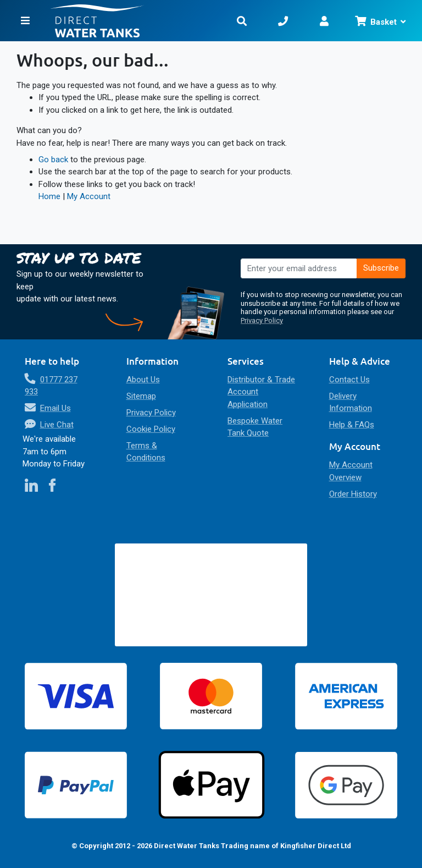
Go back (53, 160)
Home (49, 196)
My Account (89, 196)
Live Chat (57, 425)
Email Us (55, 408)
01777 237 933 (51, 386)
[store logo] (141, 21)
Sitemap (141, 396)
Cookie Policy (151, 429)
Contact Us (349, 380)
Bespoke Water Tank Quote (255, 427)
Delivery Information (351, 402)
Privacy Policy (262, 320)
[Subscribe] (381, 268)
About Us (143, 380)
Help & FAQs (352, 425)
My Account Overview (351, 471)
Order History (353, 494)
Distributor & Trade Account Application (261, 392)
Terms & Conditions (146, 452)
